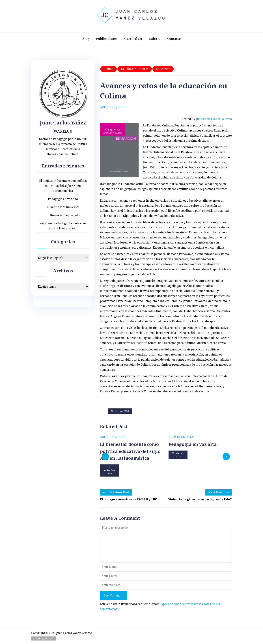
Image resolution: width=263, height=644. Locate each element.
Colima (108, 69)
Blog (86, 39)
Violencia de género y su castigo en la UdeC (200, 499)
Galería (155, 39)
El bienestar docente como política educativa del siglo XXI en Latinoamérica (63, 186)
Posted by (207, 119)
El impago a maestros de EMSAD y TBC (128, 499)
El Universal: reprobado (63, 215)
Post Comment (113, 595)
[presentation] (105, 456)
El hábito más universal (63, 207)
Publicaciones (107, 39)
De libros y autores (135, 69)
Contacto (174, 39)
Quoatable (48, 638)
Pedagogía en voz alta (63, 199)
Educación (163, 69)
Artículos (108, 107)
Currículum (133, 39)
